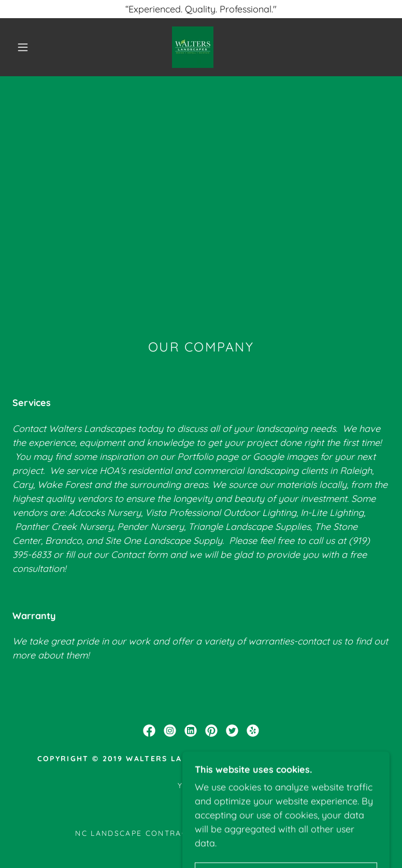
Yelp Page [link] (201, 786)
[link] (192, 47)
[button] (23, 47)
